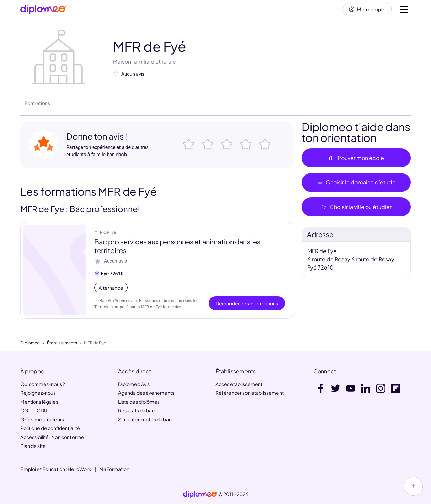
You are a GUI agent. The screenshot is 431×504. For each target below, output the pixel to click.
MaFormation (114, 469)
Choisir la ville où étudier (356, 208)
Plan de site (33, 446)
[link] (200, 494)
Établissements (62, 343)
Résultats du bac (136, 410)
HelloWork (79, 469)
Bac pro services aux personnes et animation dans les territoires (177, 248)
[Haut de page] (413, 486)
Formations (37, 105)
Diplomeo (30, 343)
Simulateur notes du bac (145, 419)
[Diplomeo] (43, 10)
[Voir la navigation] (404, 10)
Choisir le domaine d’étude (356, 184)
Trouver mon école (356, 159)
